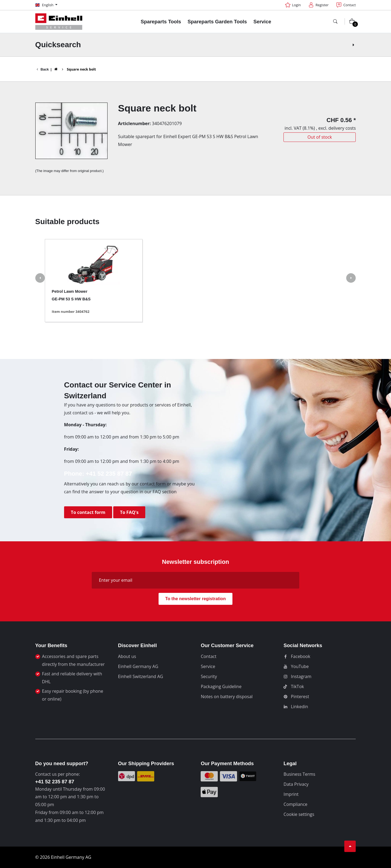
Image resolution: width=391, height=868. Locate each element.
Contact (208, 656)
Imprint (291, 794)
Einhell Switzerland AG (141, 676)
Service (208, 666)
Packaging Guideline (221, 686)
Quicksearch (196, 45)
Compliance (295, 804)
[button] (40, 279)
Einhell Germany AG (138, 666)
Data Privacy (296, 784)
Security (209, 676)
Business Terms (299, 774)
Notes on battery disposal (227, 697)
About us (127, 656)
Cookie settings (299, 814)
